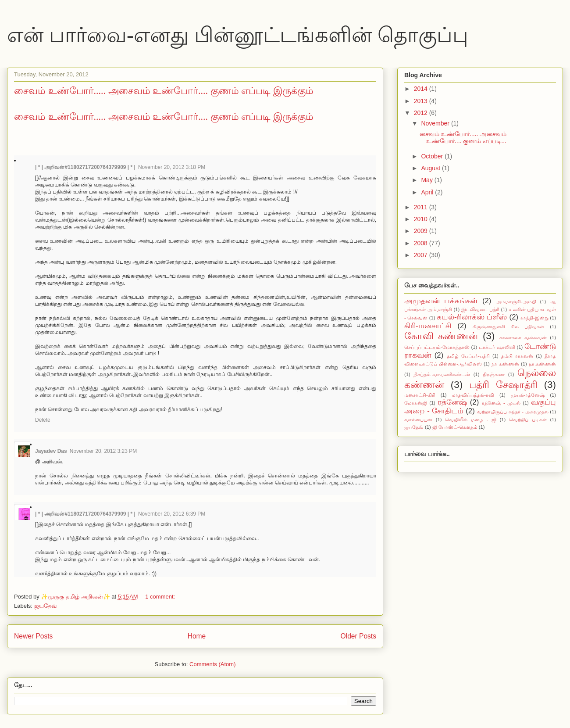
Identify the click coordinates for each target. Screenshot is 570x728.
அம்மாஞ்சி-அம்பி (516, 301)
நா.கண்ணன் (542, 364)
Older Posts (358, 636)
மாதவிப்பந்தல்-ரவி (473, 395)
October (433, 156)
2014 (422, 89)
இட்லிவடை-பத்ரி (481, 309)
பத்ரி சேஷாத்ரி (503, 385)
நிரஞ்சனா (494, 374)
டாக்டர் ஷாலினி (497, 347)
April (428, 192)
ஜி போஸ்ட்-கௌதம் (455, 427)
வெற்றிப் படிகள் (528, 420)
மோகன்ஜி (416, 403)
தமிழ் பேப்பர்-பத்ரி (468, 356)
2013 (422, 101)
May (427, 180)
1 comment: (161, 597)
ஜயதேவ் (45, 606)
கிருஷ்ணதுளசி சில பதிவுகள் (508, 326)
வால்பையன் (418, 420)
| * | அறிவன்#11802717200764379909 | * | (85, 167)
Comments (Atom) (212, 664)
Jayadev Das (51, 451)
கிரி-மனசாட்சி (428, 326)
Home (197, 636)
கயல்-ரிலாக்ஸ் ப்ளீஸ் (472, 317)
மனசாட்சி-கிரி (420, 395)
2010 (422, 219)
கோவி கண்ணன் (441, 336)
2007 (422, 255)
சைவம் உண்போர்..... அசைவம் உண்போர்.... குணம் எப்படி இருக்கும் (164, 91)
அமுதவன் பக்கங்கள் (441, 301)
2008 (422, 243)
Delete (43, 420)
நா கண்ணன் (505, 364)
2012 (422, 113)
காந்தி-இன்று (534, 318)
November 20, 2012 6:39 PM (172, 514)
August (431, 168)
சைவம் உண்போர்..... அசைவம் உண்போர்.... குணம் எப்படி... (463, 138)
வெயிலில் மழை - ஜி (471, 420)
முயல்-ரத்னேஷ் (528, 395)
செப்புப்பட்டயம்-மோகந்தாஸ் (437, 347)
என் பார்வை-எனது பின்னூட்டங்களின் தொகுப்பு (238, 35)
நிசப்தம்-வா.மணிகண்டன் (442, 374)
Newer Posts (33, 636)
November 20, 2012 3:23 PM (103, 451)
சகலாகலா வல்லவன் (523, 337)
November (436, 123)
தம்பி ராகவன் (517, 356)
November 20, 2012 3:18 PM (172, 167)
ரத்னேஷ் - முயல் (501, 403)
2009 (422, 231)
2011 (422, 207)
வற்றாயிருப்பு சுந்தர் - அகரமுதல (513, 412)
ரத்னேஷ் (452, 402)
